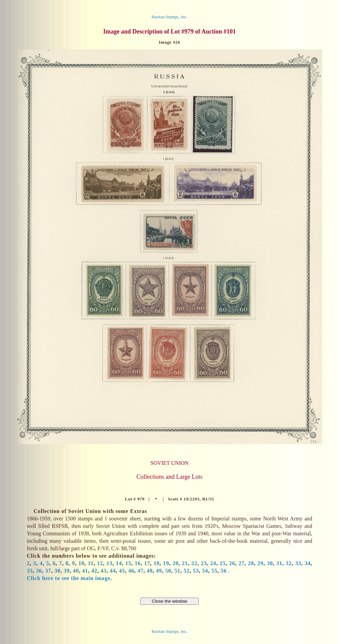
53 (196, 571)
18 (157, 563)
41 (85, 571)
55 (214, 571)
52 (187, 571)
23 (204, 563)
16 (138, 563)
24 (213, 563)
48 (150, 571)
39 (67, 571)
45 (122, 571)
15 (128, 563)
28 (251, 563)
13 (109, 563)
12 (100, 563)
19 (166, 563)
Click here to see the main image (69, 578)
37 (48, 571)
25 (223, 563)
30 (270, 563)
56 (224, 571)
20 (176, 563)
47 (141, 571)
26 (232, 563)
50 (168, 571)
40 (76, 571)
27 (242, 563)
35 (30, 571)
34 (308, 563)
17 (147, 563)
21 (185, 563)
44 (113, 571)
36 (39, 571)
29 (261, 563)
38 (58, 571)
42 (95, 571)
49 (159, 571)
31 (279, 563)
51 (178, 571)
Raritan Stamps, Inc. (169, 17)
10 (81, 563)
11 (91, 563)
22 (195, 563)
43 (104, 571)
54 (205, 571)
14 (119, 563)
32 (289, 563)
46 (131, 571)
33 (298, 563)
